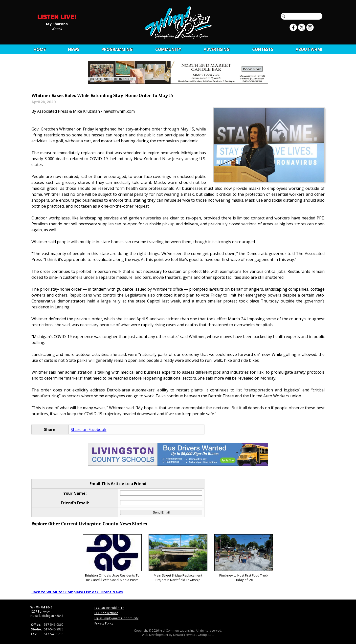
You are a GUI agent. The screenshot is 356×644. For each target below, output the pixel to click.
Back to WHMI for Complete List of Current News (77, 592)
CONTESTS (263, 49)
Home (40, 49)
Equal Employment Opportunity (116, 618)
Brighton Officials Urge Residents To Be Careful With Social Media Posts (112, 558)
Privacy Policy (104, 623)
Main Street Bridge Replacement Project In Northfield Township (178, 558)
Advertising (217, 49)
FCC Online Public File (109, 608)
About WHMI (309, 49)
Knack (57, 28)
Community (168, 49)
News (74, 49)
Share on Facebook (89, 429)
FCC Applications (106, 613)
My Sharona (57, 23)
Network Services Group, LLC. (194, 635)
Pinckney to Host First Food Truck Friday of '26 (244, 558)
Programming (117, 49)
